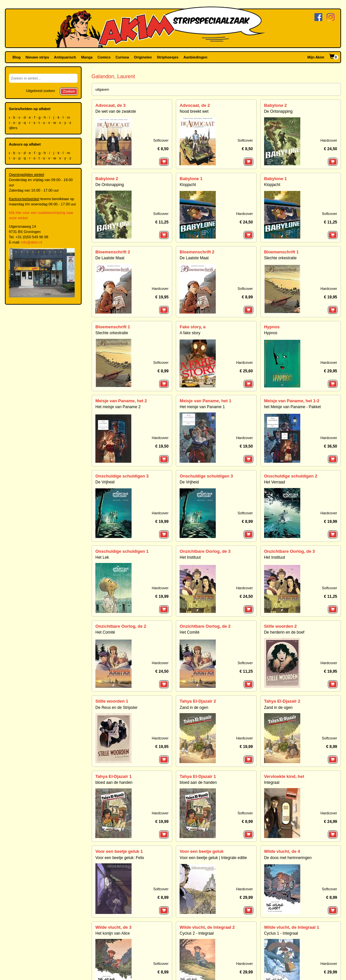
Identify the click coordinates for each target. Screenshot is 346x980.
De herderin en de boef (284, 632)
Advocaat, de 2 (195, 105)
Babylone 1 (191, 179)
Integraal (272, 782)
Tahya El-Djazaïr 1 (113, 776)
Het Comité (105, 632)
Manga (87, 57)
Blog (16, 57)
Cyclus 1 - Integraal (281, 933)
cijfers (13, 128)
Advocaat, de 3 (111, 105)
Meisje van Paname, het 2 (121, 401)
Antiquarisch (65, 57)
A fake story (190, 333)
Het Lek (102, 557)
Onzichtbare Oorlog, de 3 (205, 551)
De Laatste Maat (110, 258)
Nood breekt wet (194, 111)
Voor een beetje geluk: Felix (120, 858)
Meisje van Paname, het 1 (205, 401)
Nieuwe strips (37, 57)
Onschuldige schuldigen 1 (122, 551)
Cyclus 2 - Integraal (197, 933)
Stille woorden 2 (281, 626)
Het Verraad (275, 482)
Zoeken (69, 91)
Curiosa (122, 57)
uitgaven (102, 89)
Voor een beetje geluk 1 (119, 851)
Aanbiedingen (196, 57)
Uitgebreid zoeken (41, 91)
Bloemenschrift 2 (113, 252)
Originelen (143, 57)
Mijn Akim (316, 57)
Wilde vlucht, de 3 (113, 927)
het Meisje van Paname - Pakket (293, 407)
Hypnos (272, 327)
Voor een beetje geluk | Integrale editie (213, 858)
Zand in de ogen (194, 708)
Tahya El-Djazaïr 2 (198, 701)
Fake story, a (193, 327)
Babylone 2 (275, 105)
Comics (104, 57)
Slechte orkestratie (280, 258)
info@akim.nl (32, 242)
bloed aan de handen (114, 782)
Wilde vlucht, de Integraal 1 (292, 927)
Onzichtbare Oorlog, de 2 (121, 626)
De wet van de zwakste (116, 111)
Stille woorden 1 (112, 701)
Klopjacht (188, 185)
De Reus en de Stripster (116, 708)
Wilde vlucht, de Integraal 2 (207, 927)
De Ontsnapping (278, 111)
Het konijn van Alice (113, 933)
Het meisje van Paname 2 (118, 407)
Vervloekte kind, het (284, 776)
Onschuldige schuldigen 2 (291, 476)
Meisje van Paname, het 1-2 (292, 401)
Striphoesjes (168, 57)
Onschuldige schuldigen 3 (122, 476)
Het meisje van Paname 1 (202, 407)
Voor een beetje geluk (201, 851)
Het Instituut (190, 557)
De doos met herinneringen (288, 858)
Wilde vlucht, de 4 (282, 851)
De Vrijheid (105, 482)
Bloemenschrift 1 (281, 252)
